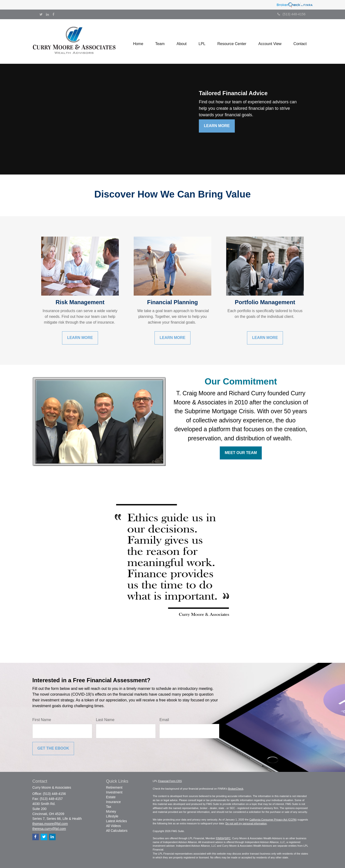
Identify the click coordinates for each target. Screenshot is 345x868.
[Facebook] (53, 14)
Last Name (105, 720)
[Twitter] (41, 14)
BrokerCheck (236, 789)
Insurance (113, 802)
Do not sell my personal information (246, 823)
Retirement (114, 787)
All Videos (114, 826)
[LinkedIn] (47, 14)
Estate (111, 797)
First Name (42, 720)
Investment (114, 792)
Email (164, 720)
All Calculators (117, 831)
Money (111, 811)
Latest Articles (117, 821)
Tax (109, 807)
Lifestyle (112, 816)
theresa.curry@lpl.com (49, 829)
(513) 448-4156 (291, 14)
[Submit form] (53, 749)
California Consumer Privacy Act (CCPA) (273, 820)
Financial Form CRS (170, 781)
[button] (160, 41)
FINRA (220, 838)
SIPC (228, 838)
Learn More (217, 126)
